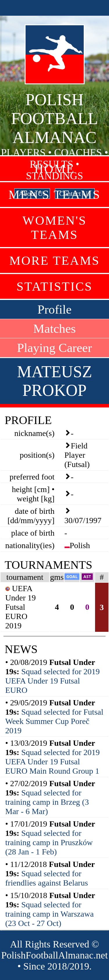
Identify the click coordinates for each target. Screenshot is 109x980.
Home (54, 169)
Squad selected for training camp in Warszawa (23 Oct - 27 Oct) (49, 914)
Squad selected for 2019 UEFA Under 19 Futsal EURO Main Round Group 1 (52, 762)
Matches (54, 329)
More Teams (54, 261)
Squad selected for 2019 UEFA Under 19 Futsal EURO (52, 681)
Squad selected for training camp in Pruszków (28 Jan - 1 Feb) (49, 842)
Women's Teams (54, 228)
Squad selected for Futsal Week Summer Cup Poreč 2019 (54, 721)
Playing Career (55, 348)
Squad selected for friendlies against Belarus (47, 878)
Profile (55, 309)
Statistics (55, 286)
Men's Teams (54, 195)
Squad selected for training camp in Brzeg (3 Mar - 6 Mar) (47, 802)
